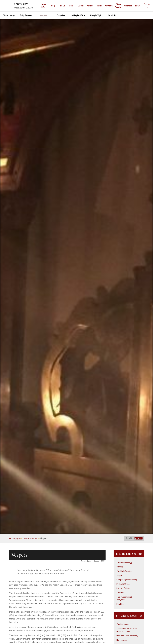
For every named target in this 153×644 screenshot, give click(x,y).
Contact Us (147, 6)
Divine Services (119, 6)
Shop (137, 6)
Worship (120, 567)
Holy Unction (122, 640)
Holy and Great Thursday (127, 636)
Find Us (62, 6)
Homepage (14, 538)
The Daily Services (124, 571)
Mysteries (109, 6)
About (81, 6)
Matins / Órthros (123, 588)
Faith (71, 6)
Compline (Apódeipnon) (127, 580)
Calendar (128, 6)
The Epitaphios (123, 624)
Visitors (90, 6)
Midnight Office (123, 584)
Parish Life (43, 6)
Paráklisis (120, 604)
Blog (53, 6)
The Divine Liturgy (124, 562)
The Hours (121, 593)
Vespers (120, 575)
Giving (100, 6)
